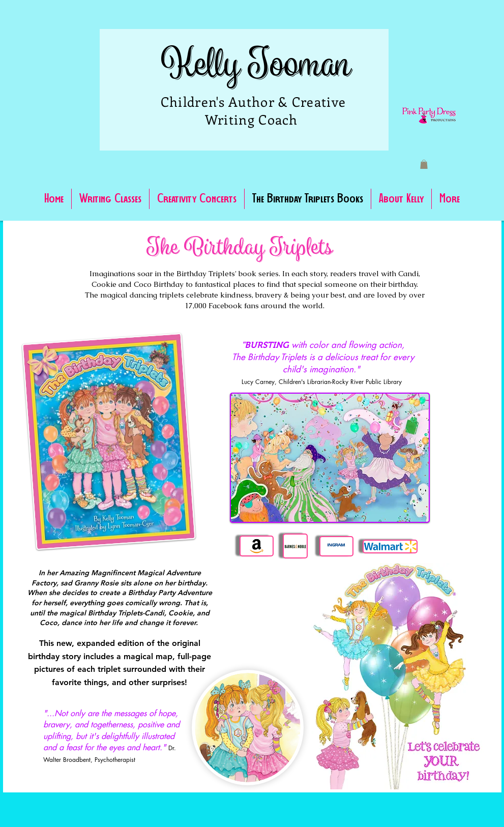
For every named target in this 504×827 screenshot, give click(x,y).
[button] (424, 164)
